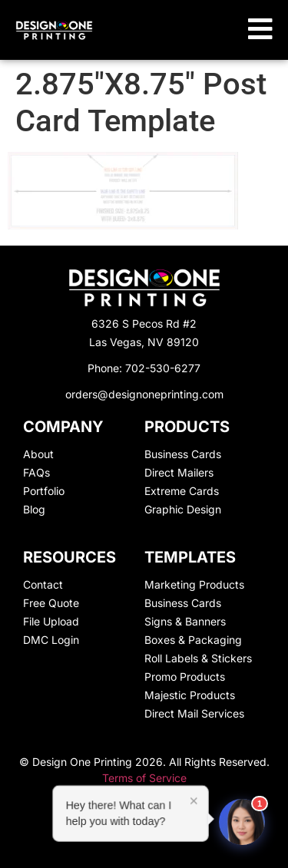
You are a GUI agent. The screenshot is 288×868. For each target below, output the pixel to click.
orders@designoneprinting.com (144, 394)
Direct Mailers (179, 472)
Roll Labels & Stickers (198, 658)
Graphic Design (183, 509)
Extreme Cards (182, 491)
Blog (34, 509)
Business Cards (183, 454)
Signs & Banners (185, 621)
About (38, 454)
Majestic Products (190, 695)
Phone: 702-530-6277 (144, 368)
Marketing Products (194, 584)
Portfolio (44, 491)
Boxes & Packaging (193, 640)
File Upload (51, 621)
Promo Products (185, 677)
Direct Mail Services (194, 713)
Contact (43, 584)
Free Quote (51, 603)
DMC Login (51, 640)
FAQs (36, 472)
